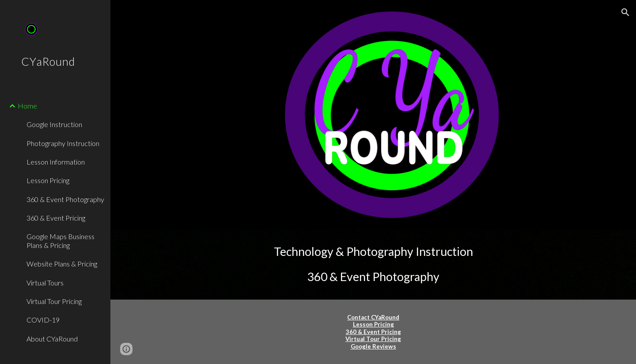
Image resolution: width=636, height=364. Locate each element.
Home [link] (27, 106)
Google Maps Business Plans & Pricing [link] (61, 240)
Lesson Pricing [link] (48, 180)
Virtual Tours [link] (45, 283)
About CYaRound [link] (52, 339)
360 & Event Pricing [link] (56, 218)
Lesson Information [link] (56, 162)
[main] (373, 265)
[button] (625, 12)
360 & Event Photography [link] (65, 199)
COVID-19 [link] (43, 320)
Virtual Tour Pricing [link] (54, 301)
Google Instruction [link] (54, 124)
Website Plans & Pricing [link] (62, 264)
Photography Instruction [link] (63, 143)
